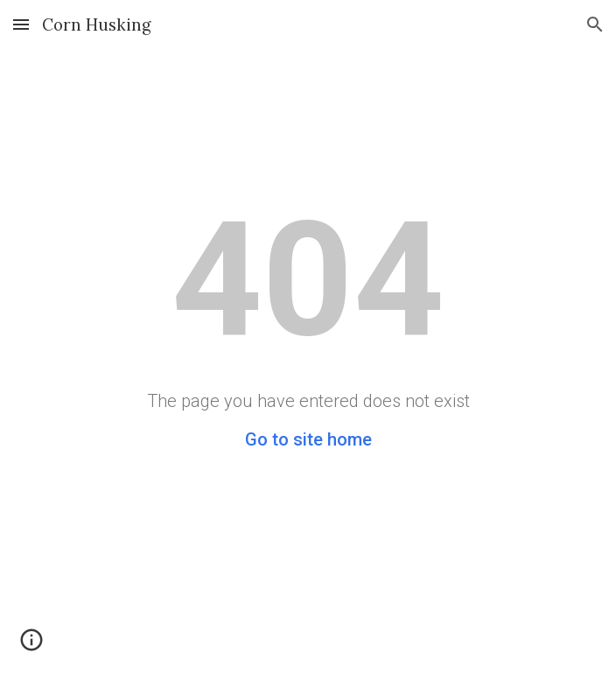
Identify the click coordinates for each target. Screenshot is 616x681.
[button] (21, 24)
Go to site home (308, 439)
